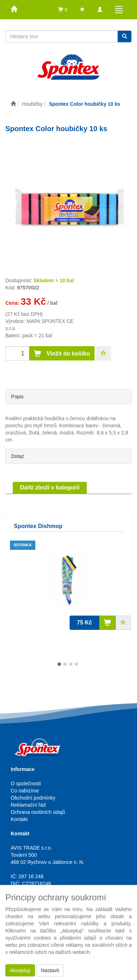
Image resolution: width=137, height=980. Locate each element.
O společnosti (26, 783)
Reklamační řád (28, 805)
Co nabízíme (25, 791)
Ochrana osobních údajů (38, 812)
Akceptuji (20, 970)
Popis (17, 397)
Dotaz (18, 456)
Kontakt (19, 819)
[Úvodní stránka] (13, 104)
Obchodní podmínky (33, 798)
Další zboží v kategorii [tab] (50, 487)
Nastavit (50, 970)
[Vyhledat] (125, 36)
